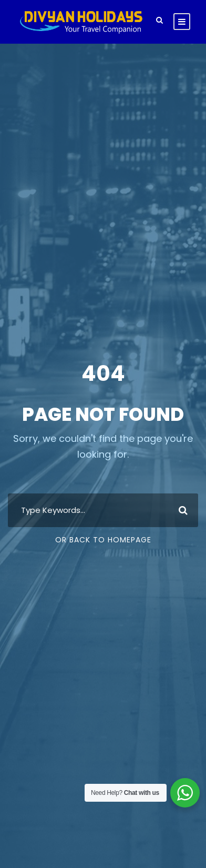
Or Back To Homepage (103, 540)
